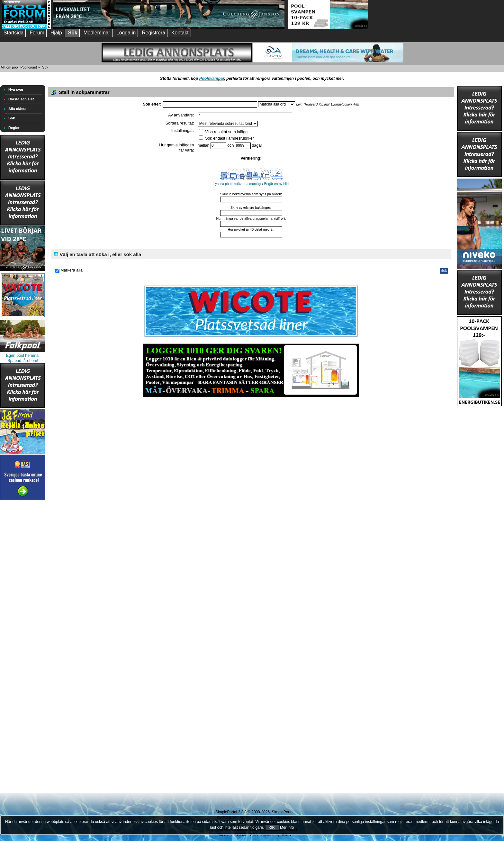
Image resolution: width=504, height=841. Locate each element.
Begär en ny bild (276, 184)
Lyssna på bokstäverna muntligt (237, 184)
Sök (12, 118)
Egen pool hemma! (23, 356)
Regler (14, 128)
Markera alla (72, 270)
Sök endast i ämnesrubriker (226, 138)
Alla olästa (17, 109)
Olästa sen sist (21, 99)
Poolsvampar (212, 79)
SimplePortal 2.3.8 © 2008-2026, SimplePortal (254, 812)
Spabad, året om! (23, 361)
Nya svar (16, 89)
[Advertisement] (23, 598)
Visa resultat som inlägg (223, 132)
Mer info (287, 827)
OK (272, 827)
